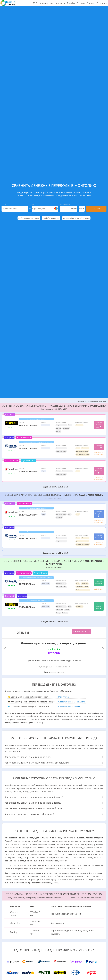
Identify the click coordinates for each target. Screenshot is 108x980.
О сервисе (102, 3)
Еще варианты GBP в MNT (54, 621)
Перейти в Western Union (99, 425)
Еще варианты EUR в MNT (54, 487)
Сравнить (96, 209)
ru (19, 3)
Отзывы (81, 3)
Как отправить (57, 3)
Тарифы (71, 3)
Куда (33, 204)
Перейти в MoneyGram (99, 471)
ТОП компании (40, 3)
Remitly (77, 707)
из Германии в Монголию (29, 218)
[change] (30, 208)
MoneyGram (64, 697)
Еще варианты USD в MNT (54, 553)
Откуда (4, 204)
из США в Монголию (51, 218)
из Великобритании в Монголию (76, 218)
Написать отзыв (82, 631)
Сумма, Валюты (65, 204)
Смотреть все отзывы (54, 672)
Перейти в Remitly (99, 447)
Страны (91, 3)
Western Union (65, 702)
